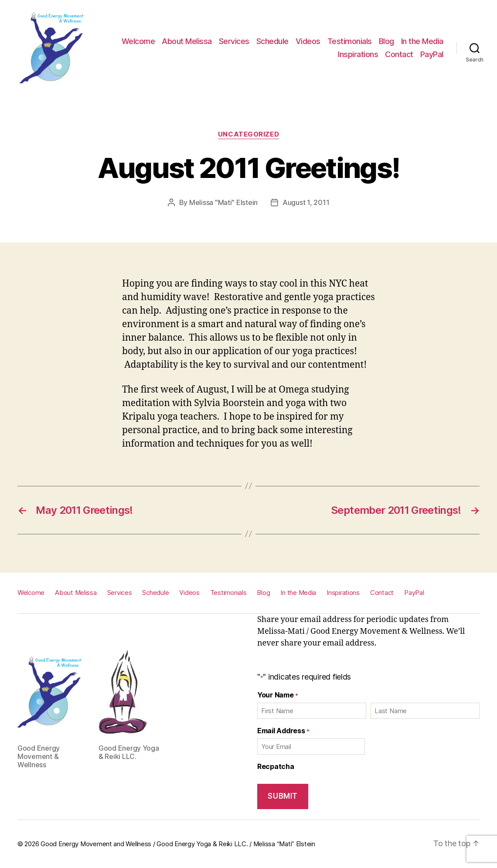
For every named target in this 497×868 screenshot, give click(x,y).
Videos (308, 41)
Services (234, 41)
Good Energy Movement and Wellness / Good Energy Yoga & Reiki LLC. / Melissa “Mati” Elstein (178, 844)
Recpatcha (276, 766)
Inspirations (358, 54)
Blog (386, 41)
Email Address (283, 731)
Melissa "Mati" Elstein (223, 202)
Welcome (138, 41)
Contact (399, 54)
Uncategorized (248, 134)
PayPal (432, 54)
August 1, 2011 (306, 202)
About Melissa (187, 41)
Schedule (272, 41)
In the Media (422, 41)
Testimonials (350, 41)
